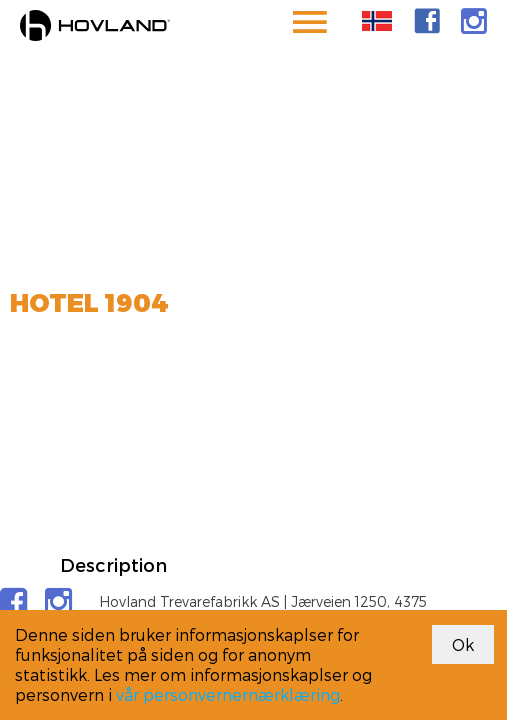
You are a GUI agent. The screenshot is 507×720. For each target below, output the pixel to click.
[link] (427, 21)
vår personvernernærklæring (228, 694)
